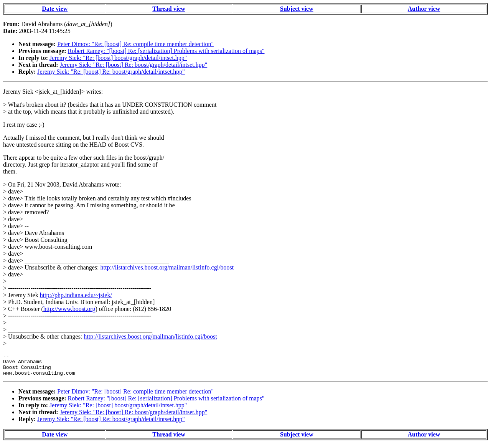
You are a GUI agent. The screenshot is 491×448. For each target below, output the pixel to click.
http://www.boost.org (69, 309)
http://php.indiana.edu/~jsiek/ (76, 295)
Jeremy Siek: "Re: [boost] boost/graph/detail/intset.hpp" (118, 58)
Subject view (297, 9)
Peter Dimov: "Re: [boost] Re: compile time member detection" (135, 44)
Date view (55, 9)
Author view (424, 9)
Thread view (169, 9)
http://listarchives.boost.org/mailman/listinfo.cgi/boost (167, 267)
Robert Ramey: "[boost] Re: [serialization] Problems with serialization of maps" (166, 51)
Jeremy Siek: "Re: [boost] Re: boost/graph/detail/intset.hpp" (134, 65)
